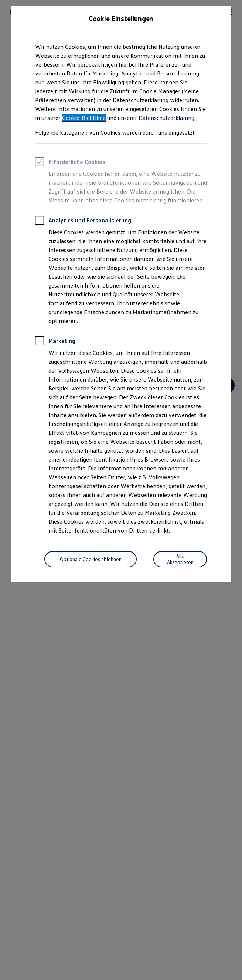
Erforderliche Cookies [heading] (70, 163)
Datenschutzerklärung (166, 118)
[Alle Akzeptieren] (180, 559)
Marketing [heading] (55, 342)
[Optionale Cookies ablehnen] (91, 559)
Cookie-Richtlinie (84, 118)
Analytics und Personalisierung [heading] (83, 221)
